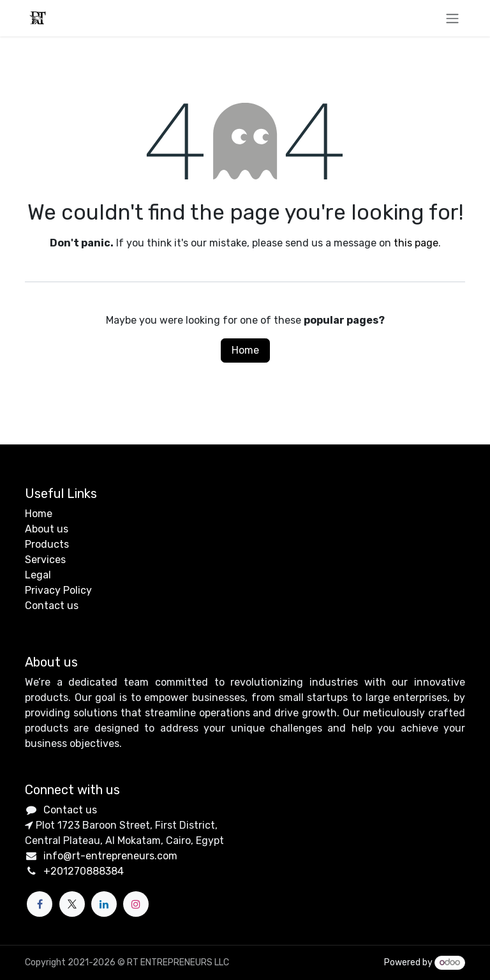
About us (47, 529)
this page (416, 243)
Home (245, 350)
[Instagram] (136, 904)
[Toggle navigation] (452, 18)
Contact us (52, 606)
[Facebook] (40, 904)
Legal (38, 575)
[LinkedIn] (104, 904)
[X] (72, 904)
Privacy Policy (58, 590)
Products (47, 544)
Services (45, 560)
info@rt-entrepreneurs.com (110, 856)
